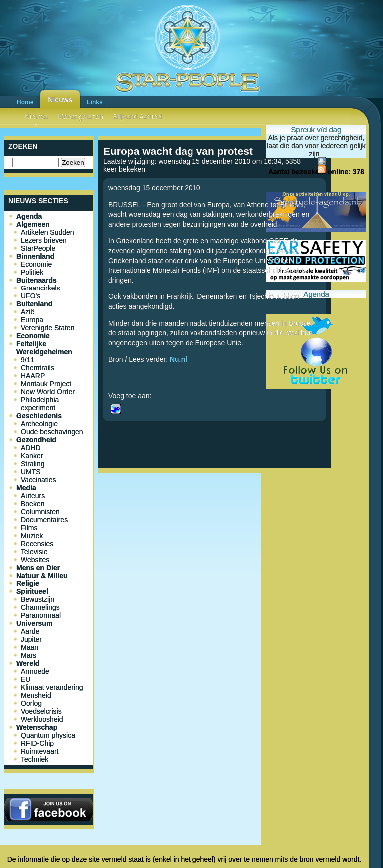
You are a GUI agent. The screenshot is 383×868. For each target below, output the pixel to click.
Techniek (35, 759)
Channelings (40, 607)
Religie (28, 583)
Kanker (32, 456)
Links (95, 102)
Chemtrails (38, 368)
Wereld (28, 663)
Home (25, 102)
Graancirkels (41, 288)
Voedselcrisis (41, 711)
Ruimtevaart (40, 751)
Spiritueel (32, 591)
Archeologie (39, 424)
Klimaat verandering (52, 687)
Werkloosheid (42, 719)
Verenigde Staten (48, 328)
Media (26, 488)
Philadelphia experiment (40, 404)
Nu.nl (179, 359)
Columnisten (40, 512)
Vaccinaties (39, 480)
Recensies (37, 544)
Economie (36, 264)
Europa (32, 320)
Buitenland (34, 304)
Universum (34, 623)
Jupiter (31, 639)
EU (26, 679)
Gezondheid (36, 440)
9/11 (28, 360)
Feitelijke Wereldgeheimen (44, 348)
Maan (30, 647)
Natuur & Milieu (42, 576)
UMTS (31, 472)
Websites (35, 560)
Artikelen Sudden (48, 232)
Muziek (32, 536)
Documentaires (44, 520)
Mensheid (36, 695)
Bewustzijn (38, 599)
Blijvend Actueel (138, 117)
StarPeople (38, 248)
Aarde (30, 631)
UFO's (31, 296)
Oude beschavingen (52, 432)
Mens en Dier (38, 568)
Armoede (35, 671)
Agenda (29, 216)
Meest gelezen (81, 117)
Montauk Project (46, 384)
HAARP (33, 376)
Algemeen (33, 224)
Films (29, 528)
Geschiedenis (39, 416)
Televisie (34, 552)
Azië (28, 312)
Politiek (32, 272)
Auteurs (33, 496)
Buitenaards (37, 280)
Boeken (33, 504)
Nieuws (60, 100)
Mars (29, 655)
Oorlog (31, 703)
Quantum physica (48, 735)
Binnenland (35, 256)
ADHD (31, 448)
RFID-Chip (37, 743)
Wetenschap (37, 727)
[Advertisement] (214, 510)
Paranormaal (41, 615)
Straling (33, 464)
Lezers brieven (44, 240)
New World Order (48, 392)
